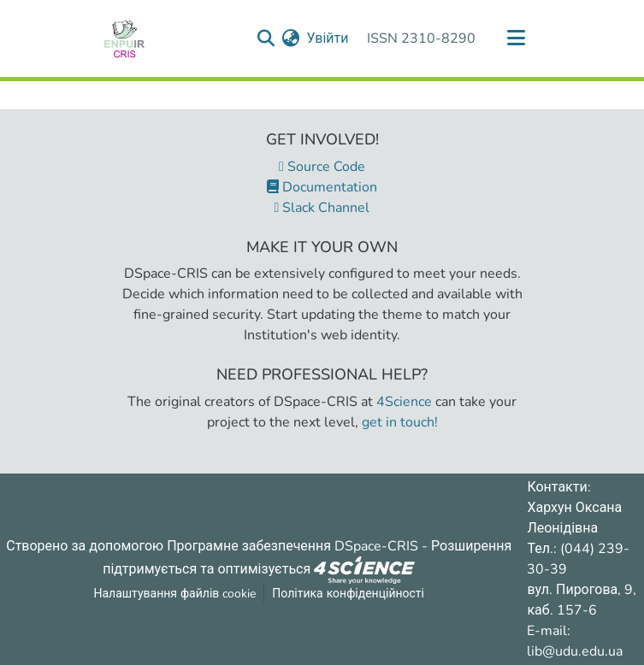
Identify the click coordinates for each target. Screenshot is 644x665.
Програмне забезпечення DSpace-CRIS (292, 546)
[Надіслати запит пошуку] (266, 38)
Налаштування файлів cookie (174, 594)
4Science (404, 402)
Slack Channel (322, 208)
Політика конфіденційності (348, 594)
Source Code (322, 167)
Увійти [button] (328, 38)
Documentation (322, 187)
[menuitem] (290, 38)
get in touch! (400, 422)
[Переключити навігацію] (517, 38)
